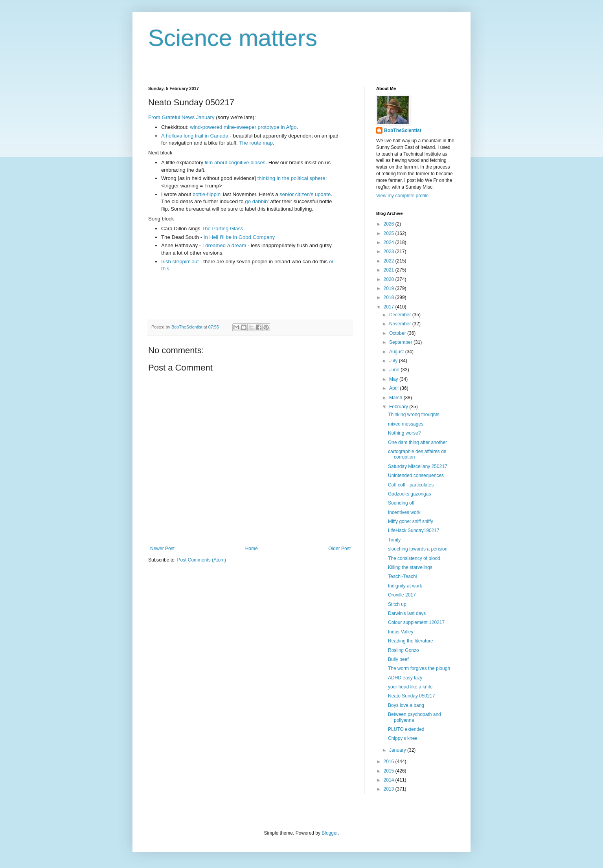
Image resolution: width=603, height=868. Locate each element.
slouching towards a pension (418, 549)
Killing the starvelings (410, 567)
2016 (390, 762)
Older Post (339, 549)
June (395, 370)
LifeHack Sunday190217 (414, 530)
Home (252, 549)
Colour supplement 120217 (416, 622)
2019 (390, 288)
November (401, 324)
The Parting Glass (222, 228)
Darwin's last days (407, 613)
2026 (390, 224)
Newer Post (162, 549)
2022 (390, 261)
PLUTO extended (406, 729)
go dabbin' (257, 201)
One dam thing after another (417, 442)
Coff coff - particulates (411, 485)
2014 (390, 780)
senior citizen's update (305, 194)
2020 (390, 279)
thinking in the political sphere (291, 178)
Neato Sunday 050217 (411, 696)
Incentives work (404, 512)
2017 (390, 307)
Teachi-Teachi (402, 576)
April (394, 388)
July (394, 361)
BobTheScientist (403, 130)
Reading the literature (411, 641)
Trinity (394, 540)
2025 (390, 233)
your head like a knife (410, 687)
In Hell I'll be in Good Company (239, 237)
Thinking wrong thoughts (414, 415)
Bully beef (398, 659)
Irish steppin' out (180, 262)
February (399, 407)
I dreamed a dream (224, 245)
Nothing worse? (404, 433)
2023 (390, 251)
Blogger (330, 833)
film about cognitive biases (235, 162)
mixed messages (406, 424)
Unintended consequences (416, 475)
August (397, 352)
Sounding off (401, 503)
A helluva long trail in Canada (195, 136)
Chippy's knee (403, 738)
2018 (390, 297)
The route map (256, 143)
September (401, 342)
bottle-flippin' (207, 194)
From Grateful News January (181, 117)
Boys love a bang (406, 705)
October (398, 333)
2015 (390, 771)
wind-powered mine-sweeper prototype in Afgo (243, 127)
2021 (390, 270)
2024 (390, 242)
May (394, 379)
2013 (390, 789)
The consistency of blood (414, 558)
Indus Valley (401, 632)
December (401, 315)
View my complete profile (402, 196)
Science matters (233, 38)
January (398, 750)
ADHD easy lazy (405, 678)
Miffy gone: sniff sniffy (411, 521)
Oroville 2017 (402, 595)
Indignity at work (405, 586)
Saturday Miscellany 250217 (418, 466)
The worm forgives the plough (419, 668)
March (396, 398)
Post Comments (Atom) (201, 560)
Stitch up (397, 604)
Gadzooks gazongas (409, 494)
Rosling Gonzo (404, 650)
